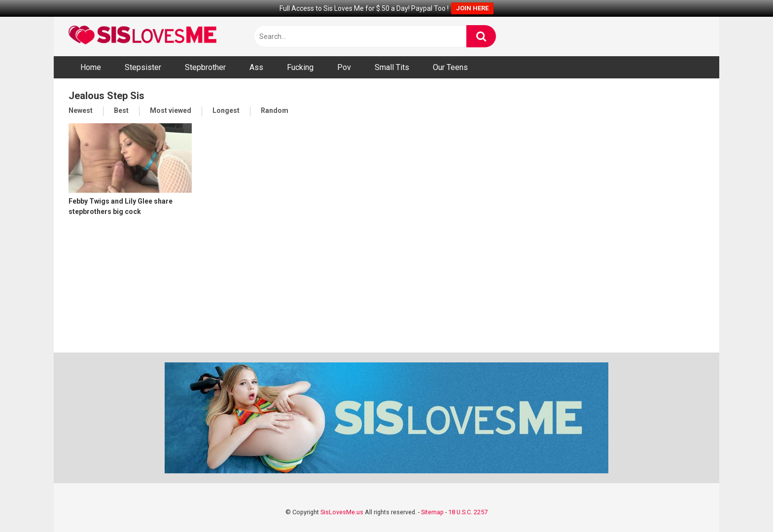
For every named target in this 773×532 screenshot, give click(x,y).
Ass (256, 67)
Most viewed (171, 110)
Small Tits (392, 67)
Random (275, 110)
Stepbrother (205, 67)
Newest (81, 110)
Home (91, 67)
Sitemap (432, 512)
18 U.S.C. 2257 (468, 512)
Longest (226, 110)
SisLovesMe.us (342, 512)
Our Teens (450, 67)
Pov (344, 67)
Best (121, 110)
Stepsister (143, 67)
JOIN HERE (472, 8)
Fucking (300, 67)
